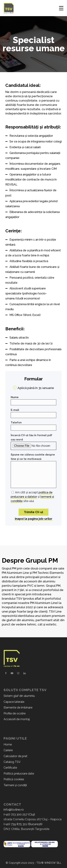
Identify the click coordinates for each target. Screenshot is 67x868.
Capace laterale (14, 702)
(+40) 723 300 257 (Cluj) (19, 814)
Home (8, 744)
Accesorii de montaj (17, 719)
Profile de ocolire (15, 713)
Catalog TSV (12, 762)
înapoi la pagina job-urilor (34, 519)
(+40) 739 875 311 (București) (23, 824)
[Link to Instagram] (18, 673)
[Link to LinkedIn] (24, 673)
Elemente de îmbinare (18, 708)
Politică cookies (14, 779)
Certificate (10, 768)
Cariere (8, 750)
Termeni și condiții (15, 785)
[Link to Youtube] (12, 673)
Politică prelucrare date (19, 774)
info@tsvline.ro (14, 810)
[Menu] (60, 8)
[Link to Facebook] (6, 673)
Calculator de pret (15, 756)
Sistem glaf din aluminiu (19, 696)
